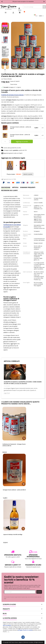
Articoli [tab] (15, 187)
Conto (20, 9)
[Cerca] (34, 7)
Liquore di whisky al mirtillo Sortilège (13, 535)
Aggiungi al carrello (22, 142)
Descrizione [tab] (6, 187)
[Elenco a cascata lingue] (36, 16)
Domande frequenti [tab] (28, 187)
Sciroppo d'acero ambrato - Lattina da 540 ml (20, 128)
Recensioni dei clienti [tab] (9, 190)
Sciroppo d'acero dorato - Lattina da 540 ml (20, 135)
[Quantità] (5, 141)
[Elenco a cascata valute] (42, 16)
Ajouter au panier (28, 174)
